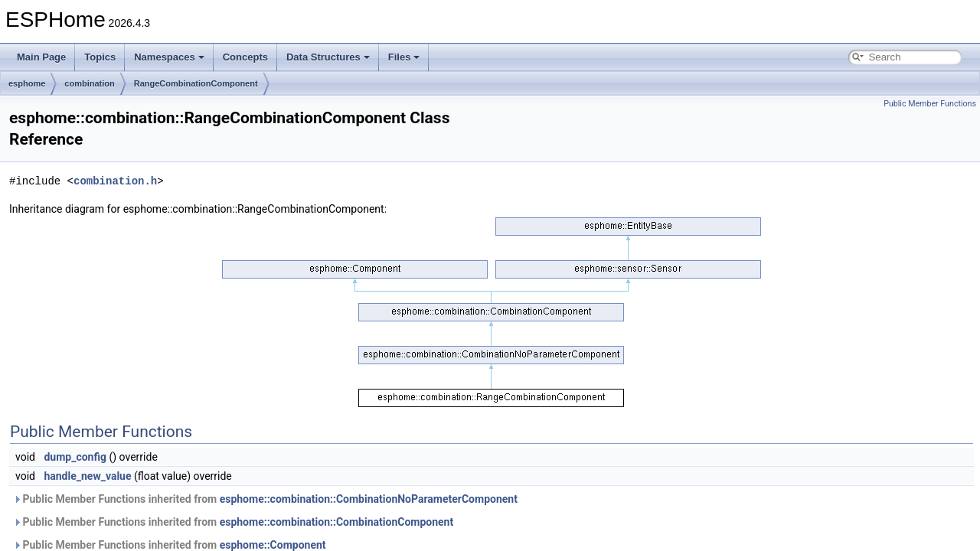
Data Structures (328, 57)
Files (404, 57)
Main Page (41, 57)
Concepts (245, 57)
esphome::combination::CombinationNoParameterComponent (369, 499)
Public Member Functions (930, 104)
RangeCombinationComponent (196, 83)
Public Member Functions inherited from (265, 499)
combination (89, 83)
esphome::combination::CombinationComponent (337, 522)
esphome (27, 83)
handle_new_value (87, 476)
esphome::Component (273, 545)
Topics (100, 57)
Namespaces (169, 57)
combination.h (115, 181)
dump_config (75, 457)
